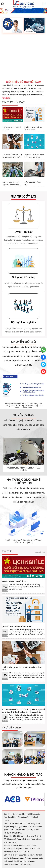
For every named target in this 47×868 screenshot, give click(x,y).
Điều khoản (17, 814)
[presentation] (4, 391)
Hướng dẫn (36, 814)
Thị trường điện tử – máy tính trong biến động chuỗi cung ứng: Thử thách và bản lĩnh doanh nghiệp (34, 156)
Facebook (34, 817)
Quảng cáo (25, 817)
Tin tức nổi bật (13, 102)
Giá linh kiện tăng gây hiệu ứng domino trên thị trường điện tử (12, 184)
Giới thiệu (8, 814)
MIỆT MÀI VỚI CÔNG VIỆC (33, 184)
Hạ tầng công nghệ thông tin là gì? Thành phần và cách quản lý (23, 541)
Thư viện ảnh (11, 728)
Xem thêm (6, 98)
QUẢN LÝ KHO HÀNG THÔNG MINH (33, 129)
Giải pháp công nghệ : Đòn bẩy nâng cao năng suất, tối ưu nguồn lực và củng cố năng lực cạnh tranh (23, 406)
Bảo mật (27, 814)
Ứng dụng (8, 817)
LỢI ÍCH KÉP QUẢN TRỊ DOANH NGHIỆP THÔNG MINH (13, 156)
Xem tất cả (40, 552)
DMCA (6, 820)
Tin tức (7, 551)
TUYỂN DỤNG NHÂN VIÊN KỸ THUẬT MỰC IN (23, 469)
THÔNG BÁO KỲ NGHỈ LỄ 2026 (12, 129)
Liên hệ (16, 817)
